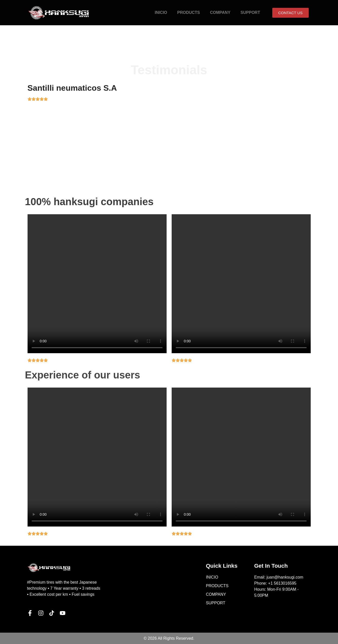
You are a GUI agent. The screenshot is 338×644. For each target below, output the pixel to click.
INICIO (161, 13)
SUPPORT (250, 13)
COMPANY (220, 13)
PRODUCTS (189, 13)
